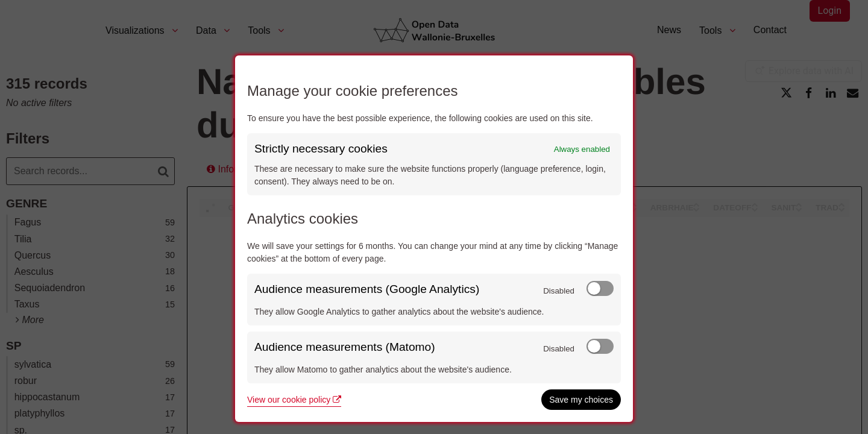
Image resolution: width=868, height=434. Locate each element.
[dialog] (434, 239)
